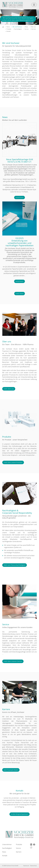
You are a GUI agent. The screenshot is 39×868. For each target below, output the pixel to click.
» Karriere (33, 29)
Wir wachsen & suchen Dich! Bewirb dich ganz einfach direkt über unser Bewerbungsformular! (18, 19)
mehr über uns (9, 389)
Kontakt (5, 856)
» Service (26, 29)
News (4, 852)
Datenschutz (33, 866)
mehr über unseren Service (13, 661)
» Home (8, 27)
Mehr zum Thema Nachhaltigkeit (15, 565)
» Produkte (8, 29)
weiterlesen (19, 198)
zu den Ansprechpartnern (20, 814)
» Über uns (33, 27)
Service (18, 848)
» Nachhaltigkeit (17, 29)
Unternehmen (7, 844)
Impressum (26, 866)
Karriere (19, 852)
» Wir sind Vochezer (17, 27)
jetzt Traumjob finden (11, 770)
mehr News (20, 294)
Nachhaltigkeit (7, 848)
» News (26, 27)
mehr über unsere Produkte (13, 462)
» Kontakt (8, 31)
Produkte (19, 844)
